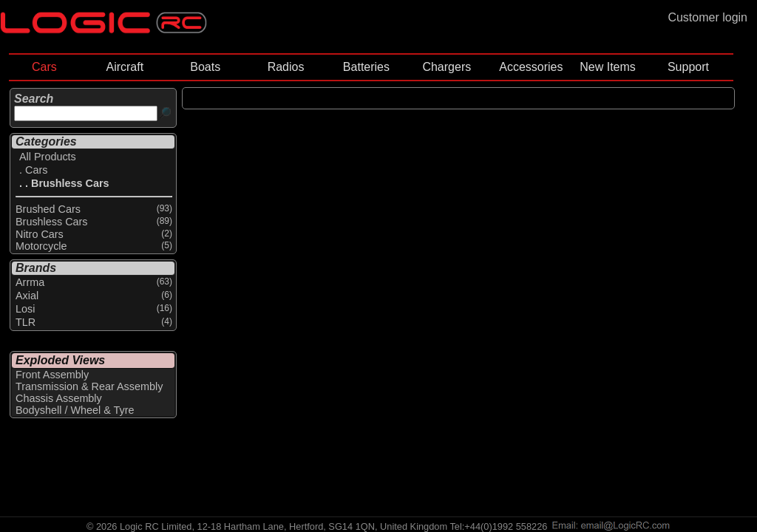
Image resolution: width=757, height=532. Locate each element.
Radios (286, 67)
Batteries (366, 67)
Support (688, 67)
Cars (44, 67)
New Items (608, 67)
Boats (205, 67)
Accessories (531, 67)
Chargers (447, 67)
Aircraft (125, 67)
